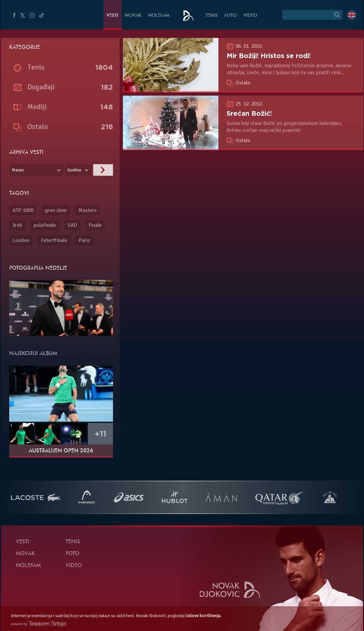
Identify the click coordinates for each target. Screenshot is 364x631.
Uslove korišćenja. (203, 616)
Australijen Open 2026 (61, 451)
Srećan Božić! (249, 113)
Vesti (112, 16)
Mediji (37, 107)
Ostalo (243, 83)
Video (250, 16)
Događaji (41, 87)
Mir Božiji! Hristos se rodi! (269, 56)
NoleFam (159, 16)
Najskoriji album (33, 354)
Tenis (212, 16)
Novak (133, 16)
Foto (231, 16)
